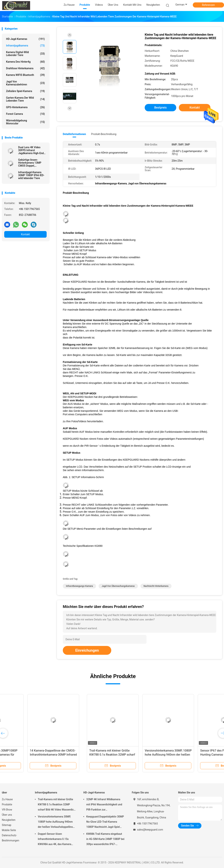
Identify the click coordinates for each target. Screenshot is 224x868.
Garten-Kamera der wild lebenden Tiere (25, 99)
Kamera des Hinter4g (25, 62)
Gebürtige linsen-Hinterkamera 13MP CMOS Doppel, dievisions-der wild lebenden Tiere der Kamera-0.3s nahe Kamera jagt (30, 163)
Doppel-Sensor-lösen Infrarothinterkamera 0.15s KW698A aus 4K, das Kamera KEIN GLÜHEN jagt (55, 840)
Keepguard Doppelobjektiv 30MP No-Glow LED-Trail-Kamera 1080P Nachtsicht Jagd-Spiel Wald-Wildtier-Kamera (105, 822)
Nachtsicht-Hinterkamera (156, 586)
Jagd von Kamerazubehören (25, 83)
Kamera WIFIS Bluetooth (25, 75)
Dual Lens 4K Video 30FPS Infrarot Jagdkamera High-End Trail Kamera (31, 150)
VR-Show (7, 810)
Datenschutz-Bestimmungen (10, 838)
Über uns (7, 815)
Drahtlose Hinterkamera (25, 68)
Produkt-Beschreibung (104, 134)
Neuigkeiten (9, 820)
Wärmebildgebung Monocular (25, 122)
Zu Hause (7, 799)
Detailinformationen (74, 134)
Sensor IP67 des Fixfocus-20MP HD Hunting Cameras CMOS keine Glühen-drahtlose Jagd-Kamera (140, 755)
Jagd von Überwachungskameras (118, 586)
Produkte (7, 804)
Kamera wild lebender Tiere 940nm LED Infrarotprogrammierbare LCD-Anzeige (194, 755)
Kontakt (25, 234)
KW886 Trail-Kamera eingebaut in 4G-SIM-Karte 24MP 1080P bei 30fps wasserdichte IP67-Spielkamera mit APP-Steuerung (105, 840)
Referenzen (208, 5)
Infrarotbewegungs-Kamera (79, 586)
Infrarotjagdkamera (25, 46)
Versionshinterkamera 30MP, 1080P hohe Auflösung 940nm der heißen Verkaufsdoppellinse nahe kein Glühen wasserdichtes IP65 (56, 822)
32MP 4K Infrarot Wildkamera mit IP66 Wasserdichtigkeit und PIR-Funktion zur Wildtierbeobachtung (104, 805)
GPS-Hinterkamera (25, 107)
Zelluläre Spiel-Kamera (25, 91)
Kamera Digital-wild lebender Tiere (25, 54)
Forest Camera (25, 114)
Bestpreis (160, 108)
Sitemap (7, 825)
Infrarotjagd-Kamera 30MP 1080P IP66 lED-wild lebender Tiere (31, 175)
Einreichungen (87, 650)
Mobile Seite (9, 830)
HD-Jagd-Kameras (25, 39)
